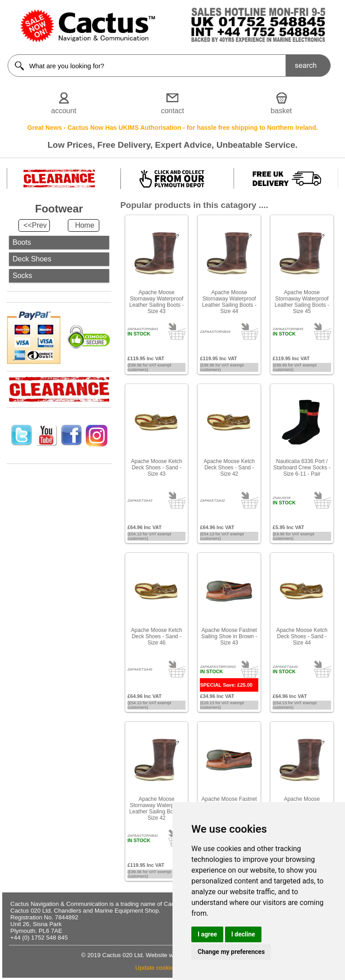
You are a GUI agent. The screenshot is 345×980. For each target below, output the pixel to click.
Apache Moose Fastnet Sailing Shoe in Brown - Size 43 (229, 636)
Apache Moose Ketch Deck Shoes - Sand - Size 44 (302, 636)
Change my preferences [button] (231, 952)
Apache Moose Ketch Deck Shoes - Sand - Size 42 (229, 468)
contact (172, 111)
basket (281, 111)
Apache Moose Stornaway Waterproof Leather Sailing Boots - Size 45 (302, 302)
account (64, 111)
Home (85, 225)
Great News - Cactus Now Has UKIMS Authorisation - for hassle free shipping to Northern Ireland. (173, 128)
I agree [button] (207, 934)
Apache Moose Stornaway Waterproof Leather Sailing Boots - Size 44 (229, 302)
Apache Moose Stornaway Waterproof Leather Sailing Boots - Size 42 (157, 808)
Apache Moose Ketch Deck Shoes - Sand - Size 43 (156, 468)
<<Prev (35, 225)
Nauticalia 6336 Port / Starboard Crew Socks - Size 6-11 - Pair (302, 468)
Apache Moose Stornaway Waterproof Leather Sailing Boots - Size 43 (157, 302)
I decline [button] (243, 934)
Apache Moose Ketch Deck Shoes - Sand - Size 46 (156, 636)
